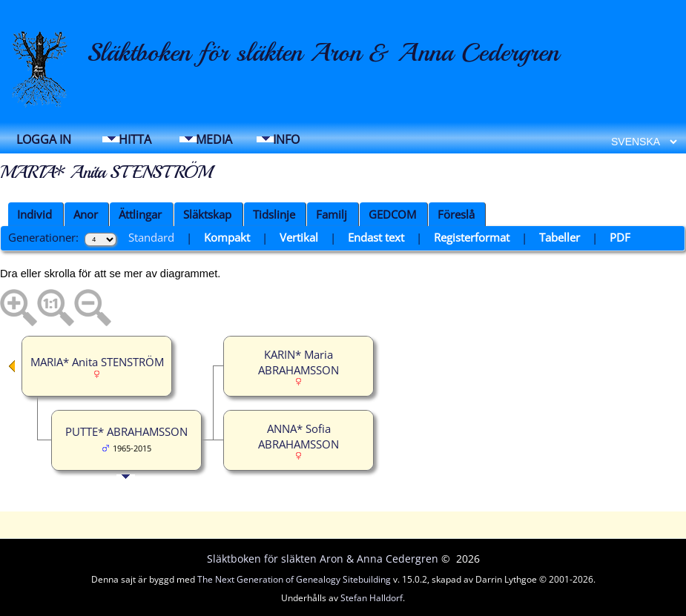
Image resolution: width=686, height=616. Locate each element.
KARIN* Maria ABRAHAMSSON (299, 362)
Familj (332, 214)
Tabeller (560, 237)
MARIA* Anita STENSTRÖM (97, 362)
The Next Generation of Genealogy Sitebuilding (294, 579)
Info (286, 139)
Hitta (135, 139)
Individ (34, 214)
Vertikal (299, 237)
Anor (86, 214)
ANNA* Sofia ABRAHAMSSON (299, 436)
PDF (620, 237)
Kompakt (227, 237)
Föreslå (456, 214)
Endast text (376, 237)
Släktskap (207, 214)
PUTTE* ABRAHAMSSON (126, 431)
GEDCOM (392, 214)
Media (214, 139)
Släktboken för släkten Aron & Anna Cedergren (323, 53)
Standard (151, 237)
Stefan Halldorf (372, 598)
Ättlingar (140, 214)
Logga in (44, 139)
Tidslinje (274, 214)
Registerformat (472, 237)
